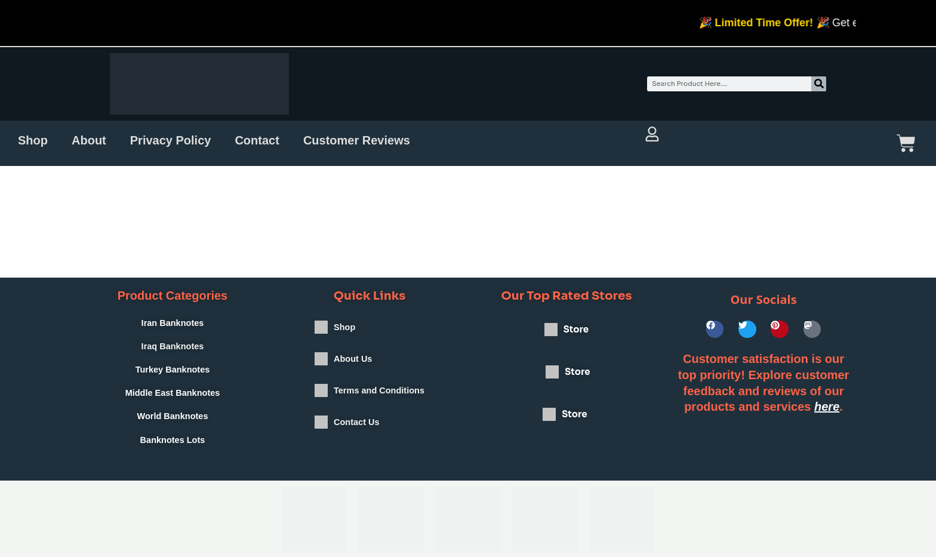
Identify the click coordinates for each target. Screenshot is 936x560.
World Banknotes (172, 419)
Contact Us (355, 438)
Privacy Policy (171, 140)
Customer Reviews (357, 140)
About (89, 140)
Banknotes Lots (173, 443)
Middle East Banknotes (173, 395)
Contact (257, 140)
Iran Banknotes (173, 323)
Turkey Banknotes (173, 371)
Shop (33, 140)
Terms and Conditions (379, 402)
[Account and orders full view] (652, 134)
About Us (352, 366)
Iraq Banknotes (173, 347)
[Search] (819, 84)
